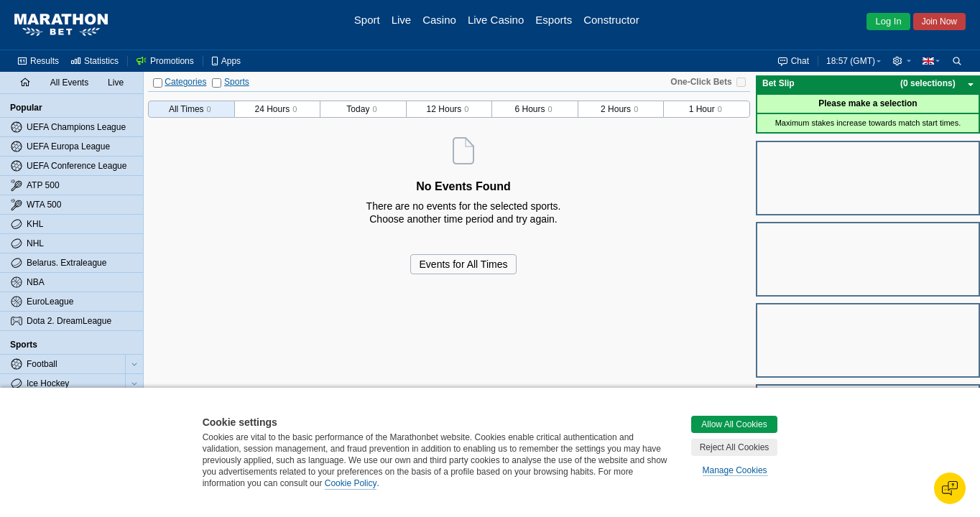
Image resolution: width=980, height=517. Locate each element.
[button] (902, 61)
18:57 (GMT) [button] (851, 61)
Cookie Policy (351, 483)
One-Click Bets (701, 82)
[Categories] (158, 83)
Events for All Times (464, 264)
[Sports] (217, 83)
